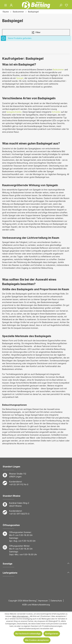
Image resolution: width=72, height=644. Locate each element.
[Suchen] (61, 5)
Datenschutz (56, 601)
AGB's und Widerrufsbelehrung (36, 605)
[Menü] (6, 5)
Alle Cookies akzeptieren (37, 640)
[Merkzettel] (66, 5)
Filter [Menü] (36, 32)
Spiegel (20, 78)
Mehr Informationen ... (21, 616)
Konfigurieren (52, 634)
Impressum (43, 601)
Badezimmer (58, 70)
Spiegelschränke (14, 112)
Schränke (56, 112)
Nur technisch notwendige (28, 634)
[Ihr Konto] (11, 5)
